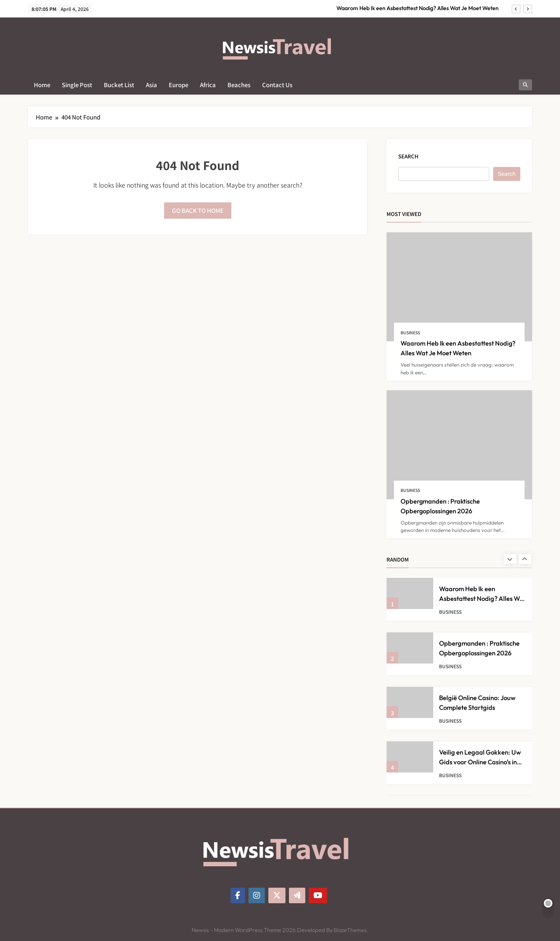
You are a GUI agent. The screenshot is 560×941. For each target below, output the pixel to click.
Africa (208, 85)
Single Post (77, 85)
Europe (178, 85)
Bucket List (119, 85)
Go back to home (198, 210)
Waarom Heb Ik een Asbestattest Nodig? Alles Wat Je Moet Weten (417, 8)
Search (408, 156)
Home (42, 85)
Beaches (239, 85)
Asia (151, 85)
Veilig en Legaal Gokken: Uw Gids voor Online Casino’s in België (480, 762)
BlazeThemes (350, 930)
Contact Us (277, 85)
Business (410, 333)
